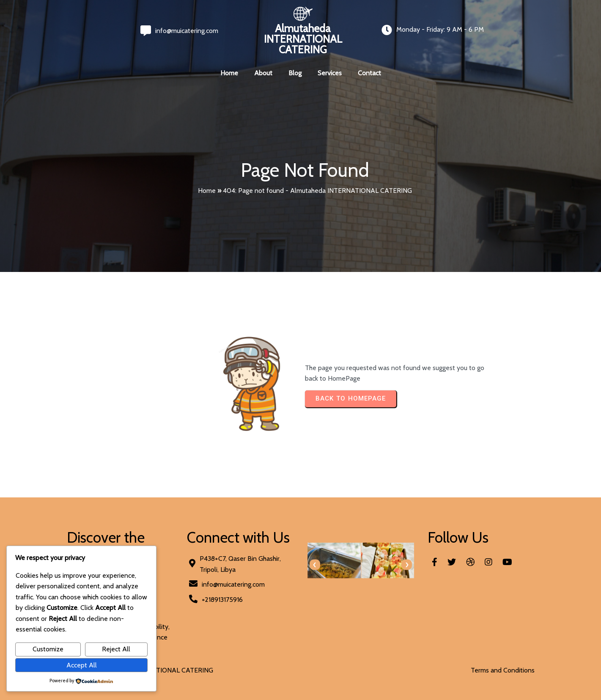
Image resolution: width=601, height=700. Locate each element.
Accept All (82, 665)
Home (207, 191)
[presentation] (315, 565)
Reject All (116, 649)
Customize (48, 649)
